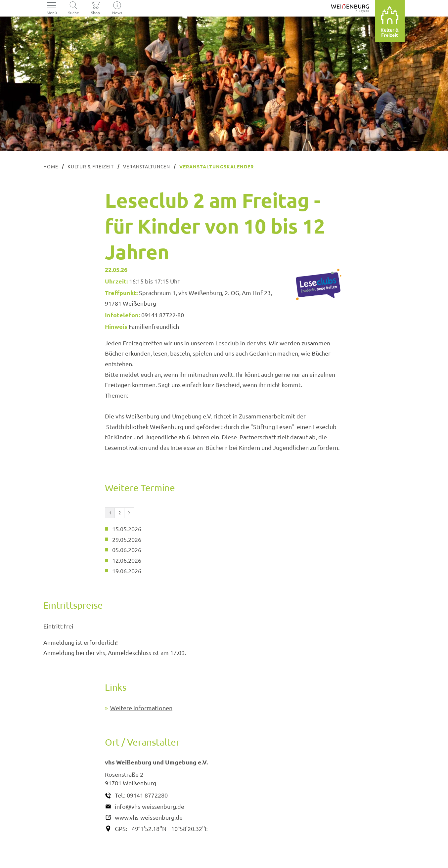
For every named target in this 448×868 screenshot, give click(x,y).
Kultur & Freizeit (91, 166)
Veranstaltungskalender (217, 166)
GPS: (121, 828)
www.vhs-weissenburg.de (149, 817)
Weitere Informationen (141, 708)
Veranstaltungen (147, 166)
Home (51, 166)
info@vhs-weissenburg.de (150, 806)
